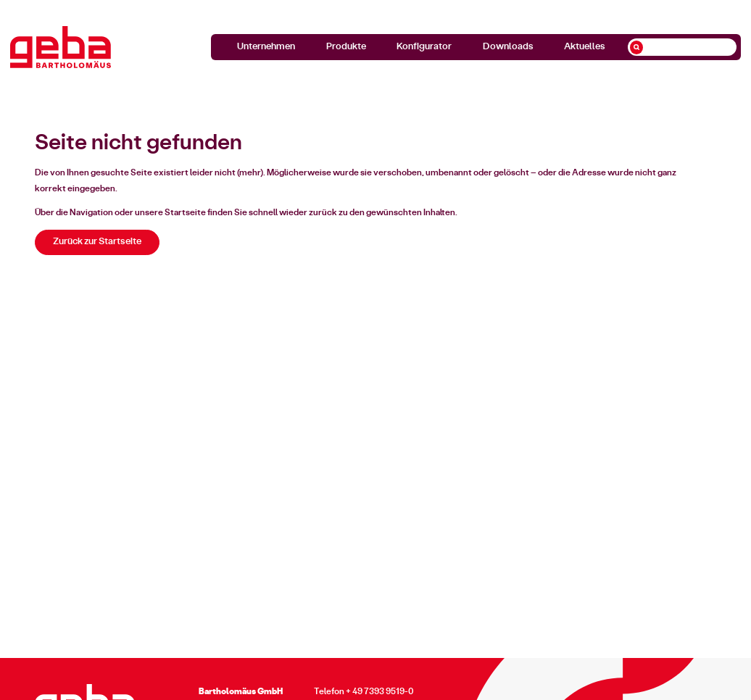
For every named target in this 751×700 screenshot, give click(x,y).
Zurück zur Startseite (97, 242)
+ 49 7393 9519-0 (380, 691)
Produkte (346, 47)
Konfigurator (424, 47)
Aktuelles (585, 47)
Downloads (508, 47)
